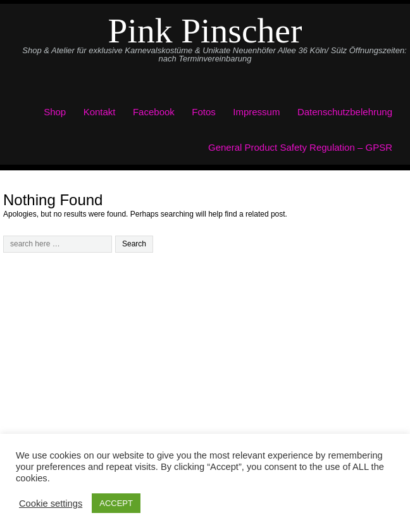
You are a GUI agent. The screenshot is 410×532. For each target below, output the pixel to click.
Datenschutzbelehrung (345, 112)
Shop (55, 112)
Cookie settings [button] (51, 503)
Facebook (154, 112)
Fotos (204, 112)
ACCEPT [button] (116, 503)
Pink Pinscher (205, 31)
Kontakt (100, 112)
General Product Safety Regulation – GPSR (300, 147)
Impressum (256, 112)
